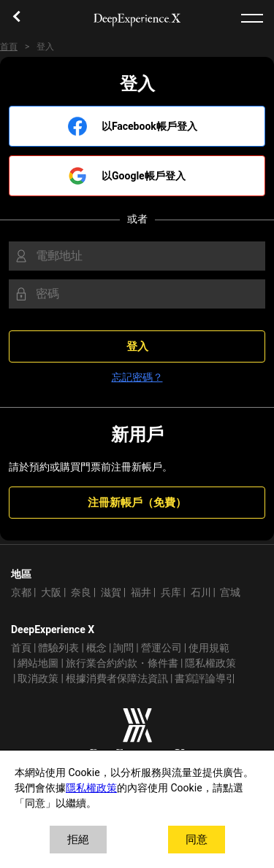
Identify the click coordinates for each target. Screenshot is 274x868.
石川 (201, 593)
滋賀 (111, 593)
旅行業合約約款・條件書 (122, 663)
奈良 (81, 593)
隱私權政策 (210, 663)
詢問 (123, 648)
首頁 (9, 47)
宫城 (230, 593)
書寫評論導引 (205, 679)
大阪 (51, 593)
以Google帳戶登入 (144, 176)
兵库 (171, 593)
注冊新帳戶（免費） (137, 503)
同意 (197, 840)
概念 (96, 648)
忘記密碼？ (137, 377)
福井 (141, 593)
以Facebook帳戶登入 (149, 127)
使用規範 (209, 648)
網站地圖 (38, 663)
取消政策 (38, 679)
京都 (21, 593)
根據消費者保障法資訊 (117, 679)
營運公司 (161, 648)
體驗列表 (58, 648)
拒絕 (78, 840)
